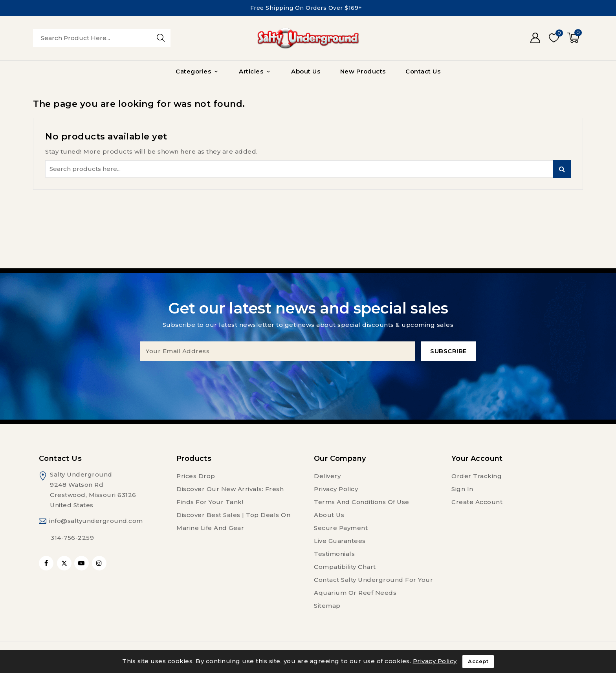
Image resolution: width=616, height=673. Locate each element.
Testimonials (334, 554)
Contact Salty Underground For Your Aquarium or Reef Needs (373, 586)
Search (562, 169)
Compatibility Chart (345, 567)
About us (329, 515)
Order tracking (477, 476)
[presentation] (308, 376)
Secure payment (341, 528)
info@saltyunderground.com (96, 521)
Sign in (462, 489)
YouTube (82, 563)
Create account (477, 502)
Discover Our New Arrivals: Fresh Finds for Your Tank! (230, 495)
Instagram (100, 563)
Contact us (60, 458)
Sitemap (327, 606)
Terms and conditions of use (362, 502)
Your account (477, 458)
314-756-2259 (72, 538)
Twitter (64, 563)
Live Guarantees (340, 541)
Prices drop (196, 476)
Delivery (327, 476)
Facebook (47, 563)
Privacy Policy (336, 489)
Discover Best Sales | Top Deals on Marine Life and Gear (233, 521)
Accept (478, 662)
